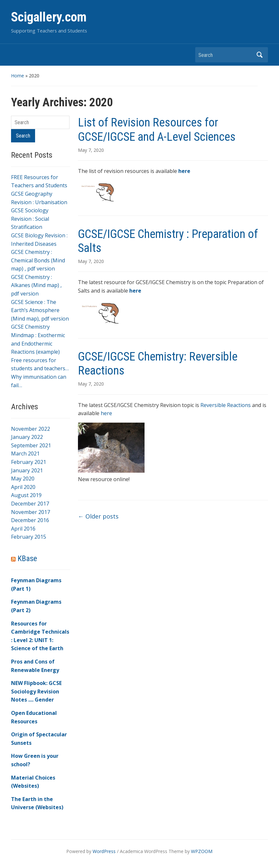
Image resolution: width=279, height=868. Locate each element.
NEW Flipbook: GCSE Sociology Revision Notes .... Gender (36, 691)
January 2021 (27, 470)
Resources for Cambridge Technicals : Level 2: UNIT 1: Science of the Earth (40, 636)
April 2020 (23, 487)
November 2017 (31, 512)
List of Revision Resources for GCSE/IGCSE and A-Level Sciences (157, 130)
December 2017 (30, 504)
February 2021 (29, 462)
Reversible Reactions (226, 405)
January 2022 (27, 437)
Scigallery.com (49, 17)
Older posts (98, 516)
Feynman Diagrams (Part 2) (36, 606)
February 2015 (29, 537)
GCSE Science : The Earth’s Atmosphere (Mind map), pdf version (40, 310)
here (106, 413)
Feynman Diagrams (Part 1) (36, 585)
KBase (27, 559)
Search (260, 55)
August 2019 (26, 495)
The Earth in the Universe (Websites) (37, 803)
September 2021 (31, 445)
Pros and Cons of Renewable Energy (35, 666)
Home (18, 76)
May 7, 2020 (91, 150)
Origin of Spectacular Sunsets (39, 739)
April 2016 (23, 529)
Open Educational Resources (34, 717)
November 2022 (31, 429)
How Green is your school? (35, 760)
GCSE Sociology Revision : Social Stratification (30, 219)
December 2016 (30, 520)
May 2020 (23, 479)
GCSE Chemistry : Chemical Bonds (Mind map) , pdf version (38, 260)
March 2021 (25, 454)
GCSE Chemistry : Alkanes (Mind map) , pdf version (36, 285)
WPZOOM (202, 851)
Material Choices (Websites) (33, 782)
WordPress (104, 851)
